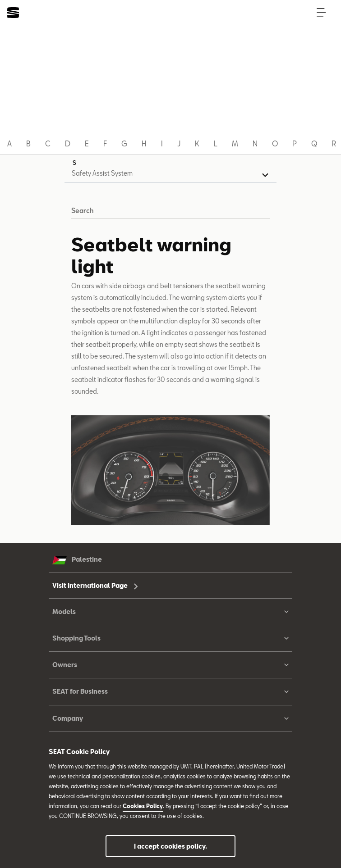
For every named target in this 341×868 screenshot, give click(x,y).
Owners (170, 665)
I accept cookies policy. (170, 846)
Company (170, 718)
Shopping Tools (170, 638)
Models (170, 612)
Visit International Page (95, 585)
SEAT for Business (170, 691)
